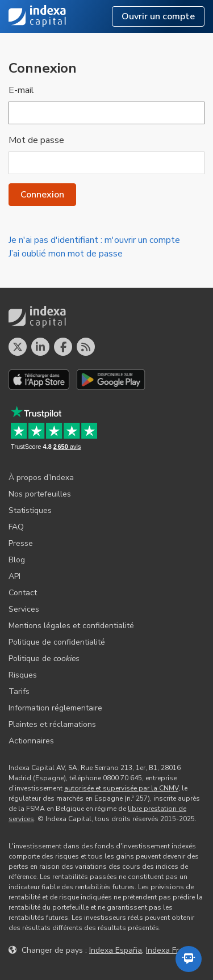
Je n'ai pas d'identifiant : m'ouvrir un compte (94, 240)
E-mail (21, 90)
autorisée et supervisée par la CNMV (121, 788)
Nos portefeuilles (40, 494)
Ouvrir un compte (158, 16)
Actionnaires (31, 741)
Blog (17, 560)
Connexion (42, 195)
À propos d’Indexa (41, 478)
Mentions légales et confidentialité (71, 626)
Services (24, 609)
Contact (23, 593)
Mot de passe (36, 140)
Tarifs (19, 691)
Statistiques (30, 510)
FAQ (16, 527)
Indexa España (116, 950)
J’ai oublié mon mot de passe (66, 254)
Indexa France (171, 950)
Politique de (44, 659)
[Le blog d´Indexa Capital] (86, 347)
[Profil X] (18, 347)
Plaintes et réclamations (52, 724)
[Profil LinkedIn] (40, 347)
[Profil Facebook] (63, 347)
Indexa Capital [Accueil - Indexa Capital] (37, 16)
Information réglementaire (55, 708)
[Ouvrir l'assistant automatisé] (189, 959)
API (14, 576)
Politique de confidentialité (57, 642)
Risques (23, 675)
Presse (21, 543)
